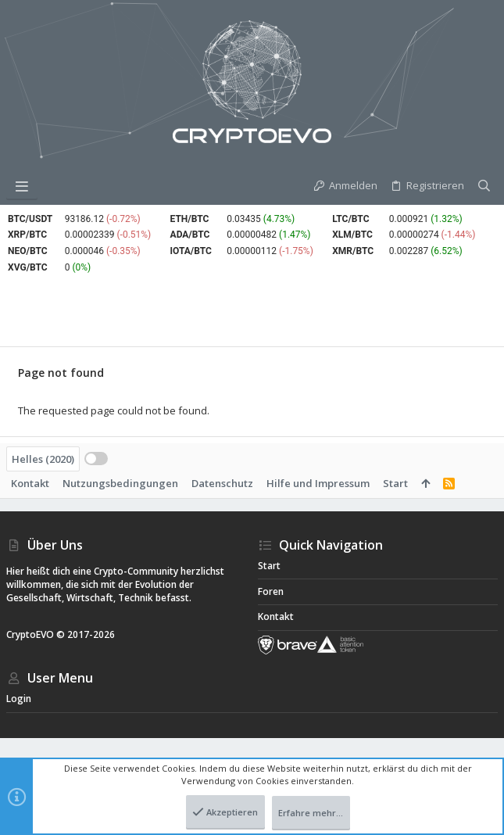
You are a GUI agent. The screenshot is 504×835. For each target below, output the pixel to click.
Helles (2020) (43, 459)
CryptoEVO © (36, 634)
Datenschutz (222, 483)
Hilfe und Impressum (318, 483)
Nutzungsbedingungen (120, 483)
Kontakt (30, 483)
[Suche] (484, 186)
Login (19, 699)
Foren (271, 591)
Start (395, 483)
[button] (22, 186)
